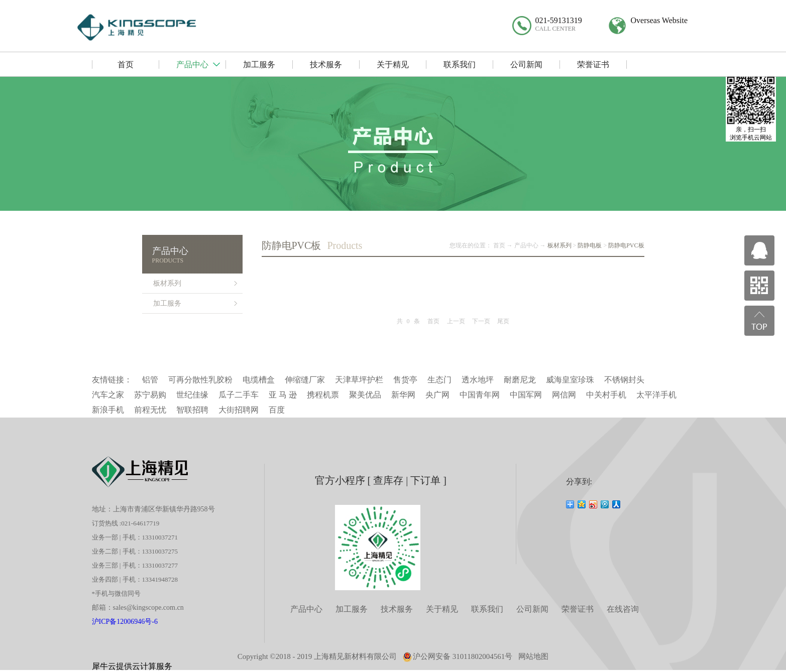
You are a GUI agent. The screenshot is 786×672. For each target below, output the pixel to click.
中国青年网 (480, 395)
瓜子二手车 (239, 395)
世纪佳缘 (192, 395)
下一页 (481, 321)
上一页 (456, 321)
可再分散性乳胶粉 (200, 380)
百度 (277, 410)
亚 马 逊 (283, 395)
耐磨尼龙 (520, 380)
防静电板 (590, 245)
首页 (433, 321)
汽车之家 (108, 395)
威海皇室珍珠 (570, 380)
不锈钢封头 (624, 380)
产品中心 (526, 245)
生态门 (439, 380)
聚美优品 (365, 395)
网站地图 (533, 656)
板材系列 (559, 245)
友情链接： (112, 380)
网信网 (564, 395)
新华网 (403, 395)
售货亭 (405, 380)
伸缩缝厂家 (305, 380)
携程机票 (323, 395)
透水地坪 (478, 380)
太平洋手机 (656, 395)
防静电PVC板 (626, 245)
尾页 (503, 321)
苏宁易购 (150, 395)
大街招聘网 (239, 410)
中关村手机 (606, 395)
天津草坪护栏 (359, 380)
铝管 (150, 380)
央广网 (437, 395)
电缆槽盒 (259, 380)
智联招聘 (192, 410)
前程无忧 (150, 410)
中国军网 (526, 395)
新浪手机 (108, 410)
